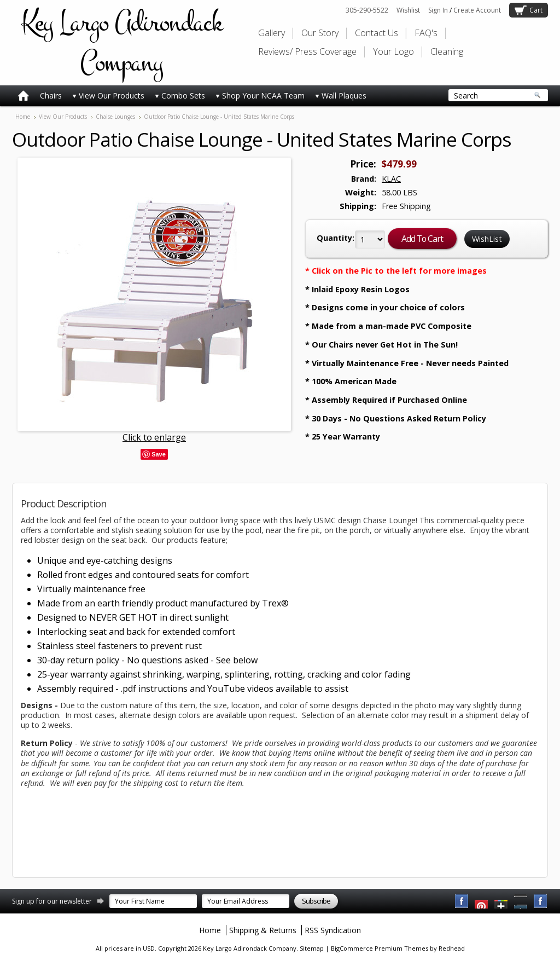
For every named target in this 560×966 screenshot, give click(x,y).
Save (159, 454)
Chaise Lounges (115, 117)
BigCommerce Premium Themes (380, 948)
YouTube (482, 901)
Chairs (51, 96)
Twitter (501, 901)
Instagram (541, 901)
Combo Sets (180, 96)
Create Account (477, 10)
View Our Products (108, 96)
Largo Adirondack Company (121, 43)
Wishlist (408, 10)
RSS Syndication (333, 930)
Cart (536, 10)
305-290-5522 (367, 10)
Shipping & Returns (263, 930)
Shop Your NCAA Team (260, 96)
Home (23, 117)
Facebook (462, 901)
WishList (487, 239)
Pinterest (521, 901)
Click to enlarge (154, 437)
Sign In (438, 10)
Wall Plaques (341, 96)
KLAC (391, 179)
